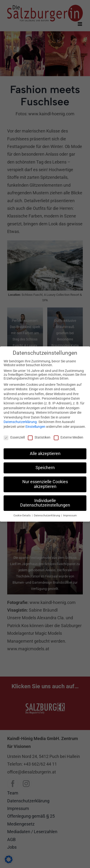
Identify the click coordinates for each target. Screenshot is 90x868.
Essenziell (14, 434)
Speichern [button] (45, 465)
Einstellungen (35, 424)
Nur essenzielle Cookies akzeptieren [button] (45, 481)
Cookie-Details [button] (22, 513)
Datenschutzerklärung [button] (47, 513)
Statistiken (39, 434)
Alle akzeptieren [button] (45, 451)
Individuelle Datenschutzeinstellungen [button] (45, 500)
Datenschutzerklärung (20, 419)
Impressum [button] (70, 513)
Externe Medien (69, 434)
